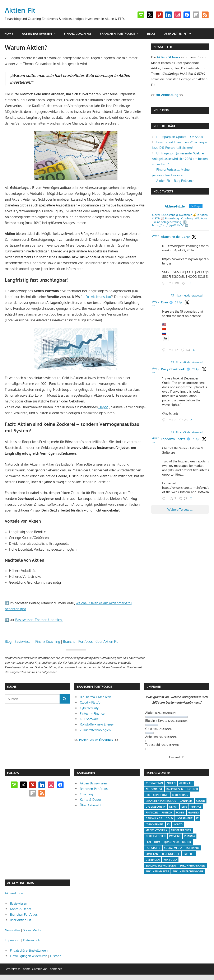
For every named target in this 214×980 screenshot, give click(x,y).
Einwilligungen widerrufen (29, 956)
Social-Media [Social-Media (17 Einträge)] (173, 848)
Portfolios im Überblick (96, 740)
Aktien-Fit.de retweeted (179, 303)
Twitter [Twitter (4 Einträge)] (189, 854)
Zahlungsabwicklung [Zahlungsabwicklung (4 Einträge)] (161, 866)
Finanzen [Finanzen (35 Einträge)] (152, 813)
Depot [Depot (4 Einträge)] (173, 807)
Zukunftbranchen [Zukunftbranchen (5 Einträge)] (192, 866)
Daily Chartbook (177, 380)
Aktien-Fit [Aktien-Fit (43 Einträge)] (186, 783)
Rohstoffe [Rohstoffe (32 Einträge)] (153, 848)
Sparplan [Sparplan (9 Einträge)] (152, 854)
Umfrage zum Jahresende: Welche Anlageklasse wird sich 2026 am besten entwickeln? (180, 159)
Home (9, 34)
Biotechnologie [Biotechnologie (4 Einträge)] (157, 795)
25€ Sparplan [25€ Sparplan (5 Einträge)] (154, 783)
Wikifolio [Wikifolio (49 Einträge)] (170, 860)
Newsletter (12, 930)
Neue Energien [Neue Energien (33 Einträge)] (156, 836)
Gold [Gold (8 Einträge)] (169, 818)
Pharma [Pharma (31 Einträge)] (190, 836)
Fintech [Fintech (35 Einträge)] (167, 813)
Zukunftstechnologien (95, 730)
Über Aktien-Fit (91, 805)
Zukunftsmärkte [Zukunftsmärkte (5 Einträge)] (157, 871)
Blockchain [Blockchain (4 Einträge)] (180, 795)
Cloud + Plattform (92, 702)
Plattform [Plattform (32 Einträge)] (153, 842)
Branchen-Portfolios (117, 34)
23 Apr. (193, 455)
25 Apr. (169, 241)
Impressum (13, 940)
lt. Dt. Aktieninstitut (96, 297)
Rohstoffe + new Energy (97, 724)
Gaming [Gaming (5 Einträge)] (194, 813)
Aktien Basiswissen (37, 34)
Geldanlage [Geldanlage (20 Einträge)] (154, 818)
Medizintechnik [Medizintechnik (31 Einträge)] (156, 830)
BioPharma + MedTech (95, 697)
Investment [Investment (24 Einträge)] (185, 818)
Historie (56, 956)
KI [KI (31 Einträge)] (168, 824)
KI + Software (89, 719)
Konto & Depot (90, 800)
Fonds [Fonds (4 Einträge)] (180, 813)
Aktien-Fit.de (174, 235)
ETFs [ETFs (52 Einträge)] (184, 807)
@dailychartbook (174, 385)
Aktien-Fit (20, 10)
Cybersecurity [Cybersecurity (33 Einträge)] (156, 807)
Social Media (32, 930)
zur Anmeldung (167, 95)
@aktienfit (191, 235)
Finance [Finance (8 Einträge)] (196, 807)
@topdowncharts (174, 455)
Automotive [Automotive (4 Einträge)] (154, 789)
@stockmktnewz (188, 309)
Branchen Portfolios (24, 914)
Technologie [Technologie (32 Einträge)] (171, 854)
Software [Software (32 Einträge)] (193, 848)
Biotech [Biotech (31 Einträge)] (192, 789)
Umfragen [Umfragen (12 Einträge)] (153, 860)
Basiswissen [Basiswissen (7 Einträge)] (175, 789)
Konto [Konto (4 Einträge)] (178, 824)
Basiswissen (23, 641)
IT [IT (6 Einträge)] (197, 818)
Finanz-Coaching (77, 34)
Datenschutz (32, 940)
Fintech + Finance (92, 713)
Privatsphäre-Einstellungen (29, 950)
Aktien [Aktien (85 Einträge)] (171, 783)
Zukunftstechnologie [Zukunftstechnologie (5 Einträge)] (188, 871)
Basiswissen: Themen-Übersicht (39, 620)
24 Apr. (192, 385)
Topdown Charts (177, 449)
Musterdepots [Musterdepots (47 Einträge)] (181, 830)
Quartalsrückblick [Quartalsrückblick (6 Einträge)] (177, 842)
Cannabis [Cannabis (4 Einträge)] (186, 801)
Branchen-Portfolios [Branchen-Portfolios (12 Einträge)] (161, 801)
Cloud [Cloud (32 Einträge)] (201, 801)
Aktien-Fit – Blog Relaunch (175, 181)
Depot (103, 407)
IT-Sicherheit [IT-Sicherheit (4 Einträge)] (155, 824)
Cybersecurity (89, 708)
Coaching (86, 794)
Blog (151, 34)
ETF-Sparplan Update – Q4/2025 (180, 137)
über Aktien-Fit (176, 34)
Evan (168, 309)
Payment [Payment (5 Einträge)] (175, 836)
